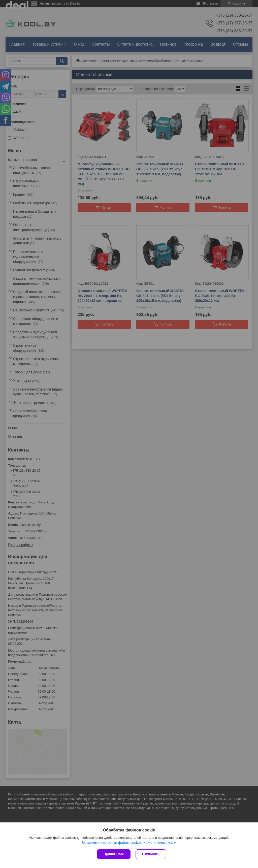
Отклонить (151, 854)
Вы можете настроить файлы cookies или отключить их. (127, 843)
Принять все (114, 854)
